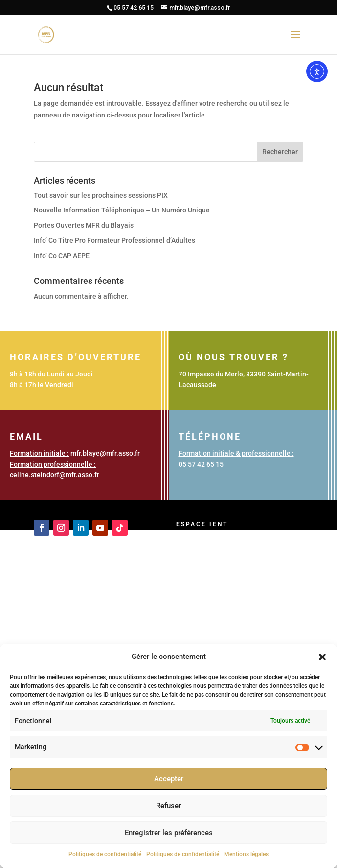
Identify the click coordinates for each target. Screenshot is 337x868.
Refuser (168, 806)
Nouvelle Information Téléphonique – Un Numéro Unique (122, 210)
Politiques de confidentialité (105, 854)
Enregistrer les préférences (169, 833)
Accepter (169, 779)
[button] (322, 657)
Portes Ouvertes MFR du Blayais (84, 225)
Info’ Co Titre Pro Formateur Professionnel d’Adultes (114, 240)
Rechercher (280, 152)
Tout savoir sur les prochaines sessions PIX (101, 195)
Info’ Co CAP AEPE (62, 256)
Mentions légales (246, 854)
